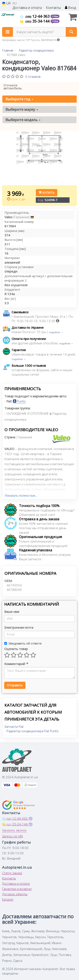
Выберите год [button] (19, 99)
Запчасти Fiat (14, 726)
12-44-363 (35, 16)
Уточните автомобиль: (13, 87)
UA (6, 3)
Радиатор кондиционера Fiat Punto (33, 731)
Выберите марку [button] (22, 109)
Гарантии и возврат (17, 889)
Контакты (53, 8)
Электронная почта (19, 627)
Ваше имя (12, 612)
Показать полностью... (21, 495)
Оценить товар (16, 649)
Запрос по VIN (12, 836)
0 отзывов (33, 76)
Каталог (8, 899)
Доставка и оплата (27, 8)
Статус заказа (12, 873)
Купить (47, 193)
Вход (70, 8)
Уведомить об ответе (23, 643)
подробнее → (56, 332)
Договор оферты (15, 894)
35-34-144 (35, 21)
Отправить (15, 685)
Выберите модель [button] (23, 120)
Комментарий (16, 664)
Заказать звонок (14, 830)
